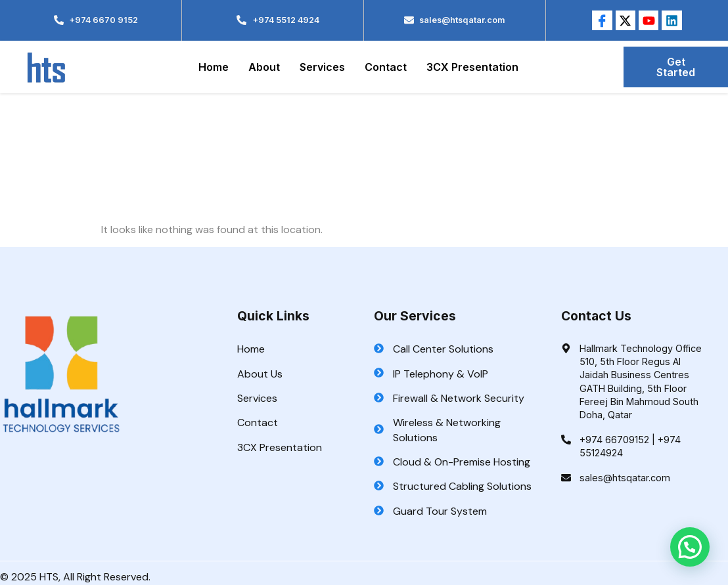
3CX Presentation (472, 67)
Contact (386, 67)
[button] (690, 547)
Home (214, 67)
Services (322, 67)
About (264, 67)
